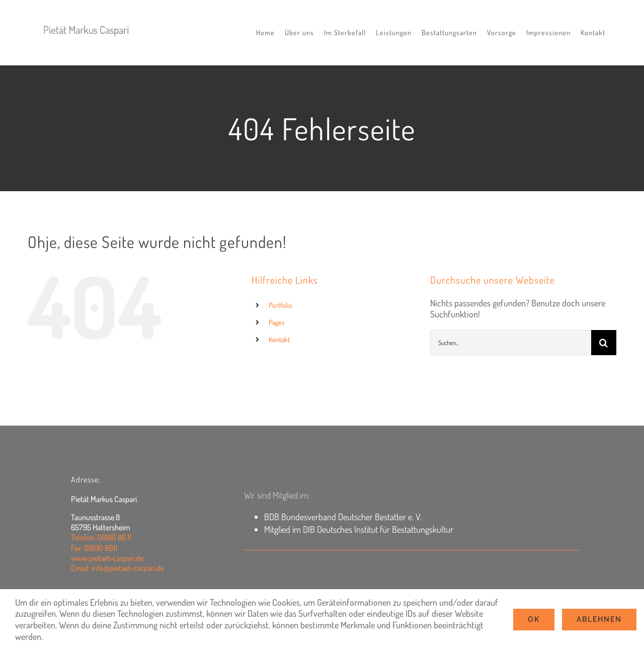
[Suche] (604, 343)
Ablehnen (599, 619)
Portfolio (280, 305)
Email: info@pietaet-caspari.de (117, 568)
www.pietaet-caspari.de (107, 558)
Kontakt (279, 339)
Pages (277, 322)
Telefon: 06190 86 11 (101, 537)
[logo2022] (87, 21)
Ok (534, 619)
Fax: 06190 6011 (94, 548)
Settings (63, 636)
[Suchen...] (511, 343)
